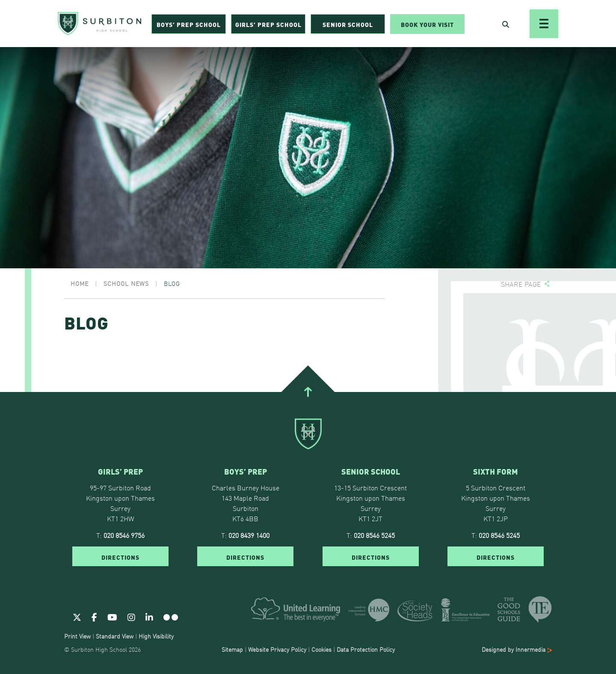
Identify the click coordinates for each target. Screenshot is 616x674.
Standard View (115, 636)
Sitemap (232, 649)
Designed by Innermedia (517, 649)
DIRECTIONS (120, 557)
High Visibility (156, 636)
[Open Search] (506, 24)
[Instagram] (131, 617)
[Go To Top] (308, 392)
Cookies (321, 649)
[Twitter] (77, 617)
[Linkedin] (149, 617)
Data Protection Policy (366, 649)
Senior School (348, 24)
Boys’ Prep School (189, 24)
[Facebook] (94, 617)
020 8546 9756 (124, 535)
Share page (521, 284)
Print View (77, 636)
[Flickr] (171, 617)
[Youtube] (112, 617)
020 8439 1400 (249, 535)
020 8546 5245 (374, 535)
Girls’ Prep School (268, 24)
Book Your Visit (427, 24)
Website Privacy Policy (277, 649)
